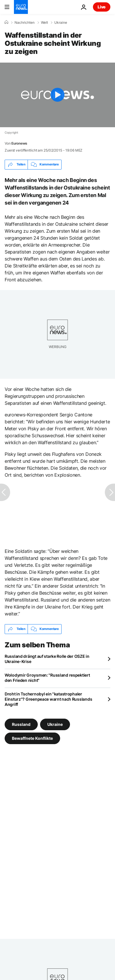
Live (102, 7)
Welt (44, 23)
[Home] (6, 22)
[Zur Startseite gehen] (21, 7)
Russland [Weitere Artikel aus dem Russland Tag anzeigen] (21, 724)
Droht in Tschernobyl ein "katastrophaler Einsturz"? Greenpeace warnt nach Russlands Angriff (48, 699)
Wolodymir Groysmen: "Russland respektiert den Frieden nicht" (47, 678)
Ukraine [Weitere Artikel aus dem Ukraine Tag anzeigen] (55, 724)
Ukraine (61, 23)
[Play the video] (57, 95)
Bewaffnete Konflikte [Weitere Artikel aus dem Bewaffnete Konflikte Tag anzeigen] (32, 738)
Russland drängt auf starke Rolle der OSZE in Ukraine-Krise (47, 659)
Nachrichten (25, 23)
